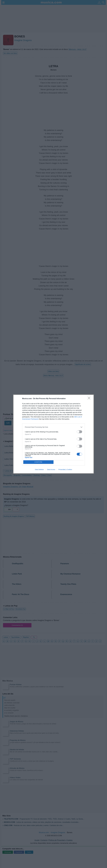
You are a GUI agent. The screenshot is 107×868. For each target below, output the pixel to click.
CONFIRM (38, 462)
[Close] (90, 399)
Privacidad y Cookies (65, 470)
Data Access (51, 470)
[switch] (79, 432)
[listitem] (53, 427)
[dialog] (53, 434)
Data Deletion (39, 470)
